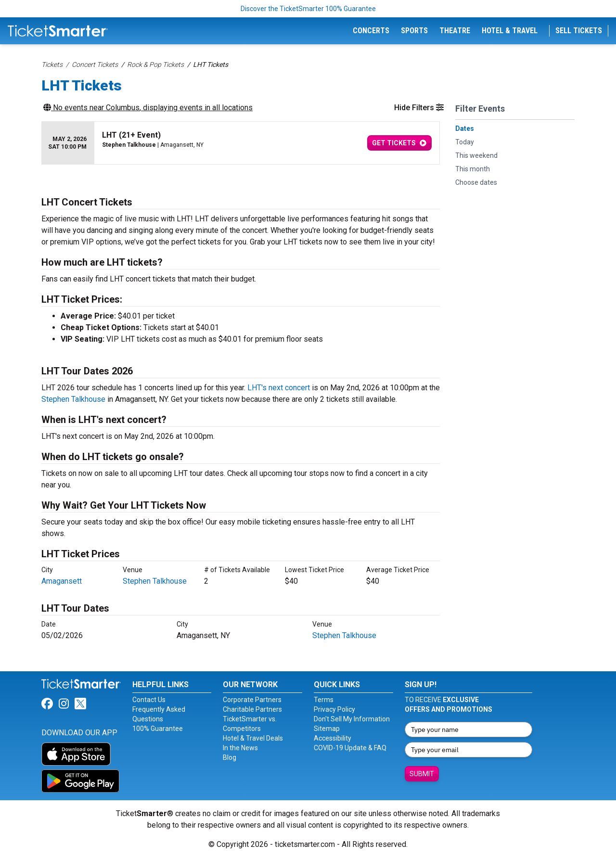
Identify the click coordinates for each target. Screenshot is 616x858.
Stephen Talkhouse (73, 399)
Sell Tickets (579, 31)
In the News (240, 748)
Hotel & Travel (510, 31)
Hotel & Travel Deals (253, 738)
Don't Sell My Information (352, 719)
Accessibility (333, 738)
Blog (230, 757)
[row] (241, 143)
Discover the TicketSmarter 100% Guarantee (308, 9)
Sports (414, 31)
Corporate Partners (252, 700)
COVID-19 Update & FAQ (350, 748)
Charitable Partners (252, 709)
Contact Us (149, 700)
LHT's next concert (279, 388)
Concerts (371, 31)
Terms (324, 700)
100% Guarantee (158, 729)
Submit (422, 774)
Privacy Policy (334, 709)
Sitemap (327, 729)
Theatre (455, 31)
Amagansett (62, 581)
